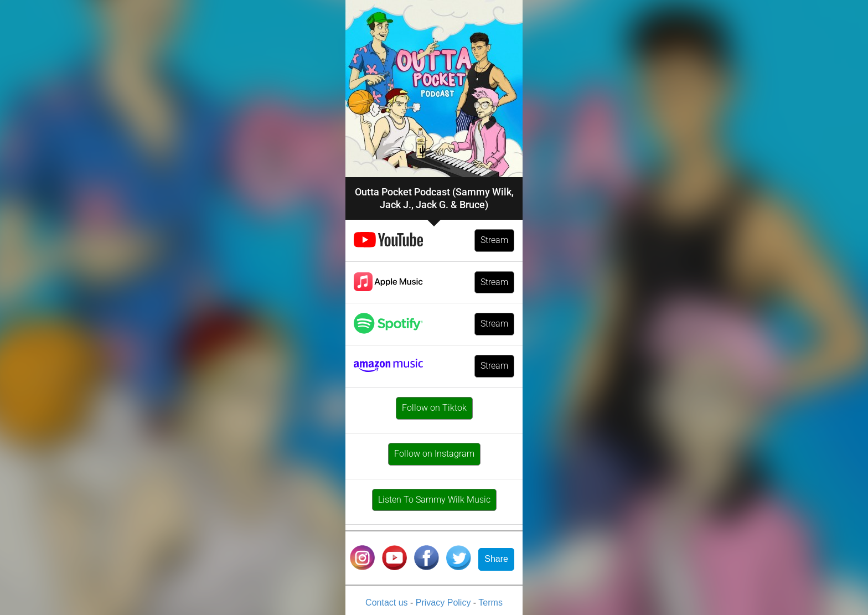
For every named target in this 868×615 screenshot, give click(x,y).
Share (496, 559)
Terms (490, 603)
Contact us (388, 603)
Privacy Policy (445, 603)
